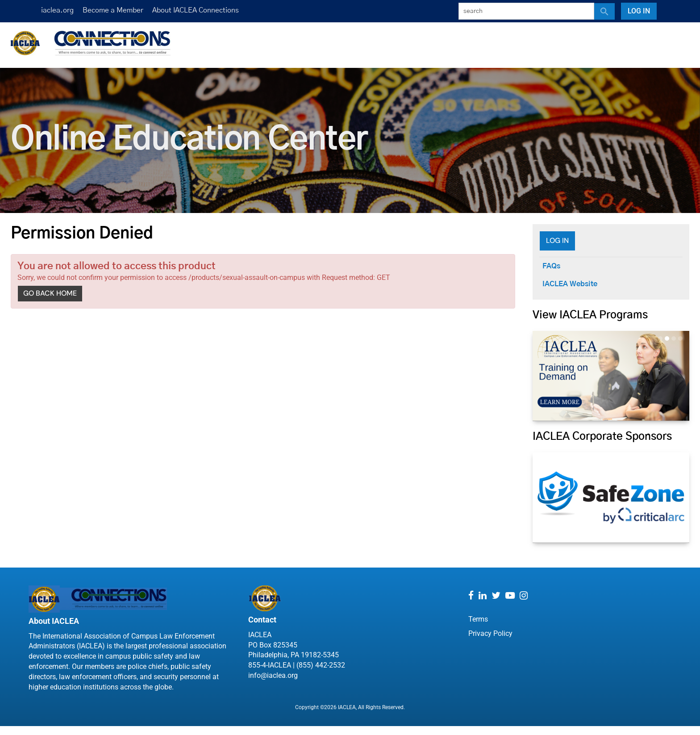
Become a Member (113, 10)
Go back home (50, 293)
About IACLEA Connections (196, 10)
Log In (639, 11)
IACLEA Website (570, 284)
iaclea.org (57, 10)
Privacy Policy (490, 633)
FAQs (551, 266)
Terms (478, 619)
